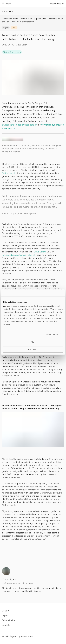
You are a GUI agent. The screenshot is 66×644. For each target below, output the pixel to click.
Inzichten (7, 11)
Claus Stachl (40, 252)
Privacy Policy (8, 620)
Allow (33, 342)
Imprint (5, 615)
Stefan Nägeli (9, 173)
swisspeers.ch (9, 125)
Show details (52, 334)
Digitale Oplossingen (12, 52)
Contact (6, 611)
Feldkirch (13, 128)
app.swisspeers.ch (27, 125)
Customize (33, 349)
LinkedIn (6, 625)
